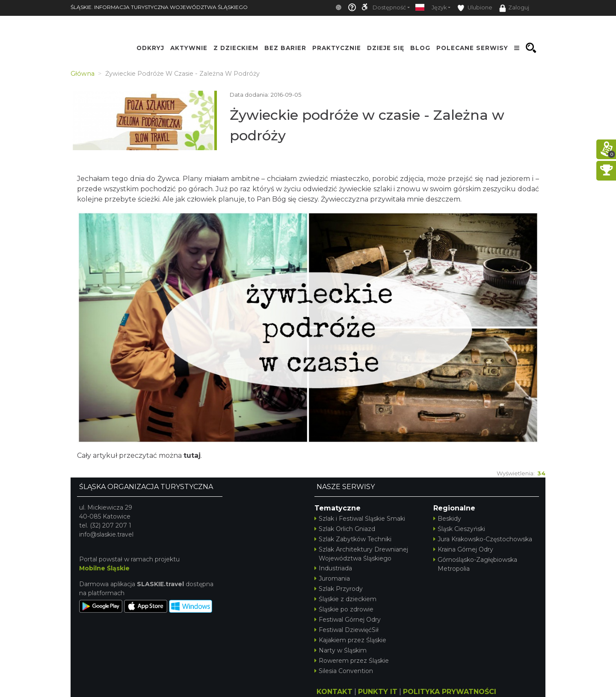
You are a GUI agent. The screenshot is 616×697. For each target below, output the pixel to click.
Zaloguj (514, 8)
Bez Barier (285, 48)
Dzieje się (386, 48)
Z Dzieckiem (236, 48)
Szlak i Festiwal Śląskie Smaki (360, 519)
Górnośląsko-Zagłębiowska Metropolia (475, 564)
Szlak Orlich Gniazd (345, 529)
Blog (420, 48)
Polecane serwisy (472, 48)
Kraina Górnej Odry (463, 549)
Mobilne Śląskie (104, 568)
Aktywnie (189, 48)
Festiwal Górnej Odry (348, 620)
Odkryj (150, 48)
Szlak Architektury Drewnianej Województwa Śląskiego (361, 554)
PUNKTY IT (378, 692)
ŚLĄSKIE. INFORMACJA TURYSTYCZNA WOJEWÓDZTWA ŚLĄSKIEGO (159, 7)
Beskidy (447, 519)
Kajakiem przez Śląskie (350, 640)
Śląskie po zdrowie (344, 609)
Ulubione (475, 8)
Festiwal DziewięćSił (346, 630)
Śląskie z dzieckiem (345, 599)
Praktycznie (337, 48)
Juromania (332, 578)
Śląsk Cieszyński (459, 529)
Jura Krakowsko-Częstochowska (483, 539)
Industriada (333, 568)
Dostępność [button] (389, 7)
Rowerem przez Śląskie (352, 661)
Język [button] (439, 7)
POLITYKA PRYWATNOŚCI (450, 692)
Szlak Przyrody (339, 589)
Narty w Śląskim (341, 650)
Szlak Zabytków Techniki (353, 539)
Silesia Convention (344, 671)
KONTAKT (335, 692)
